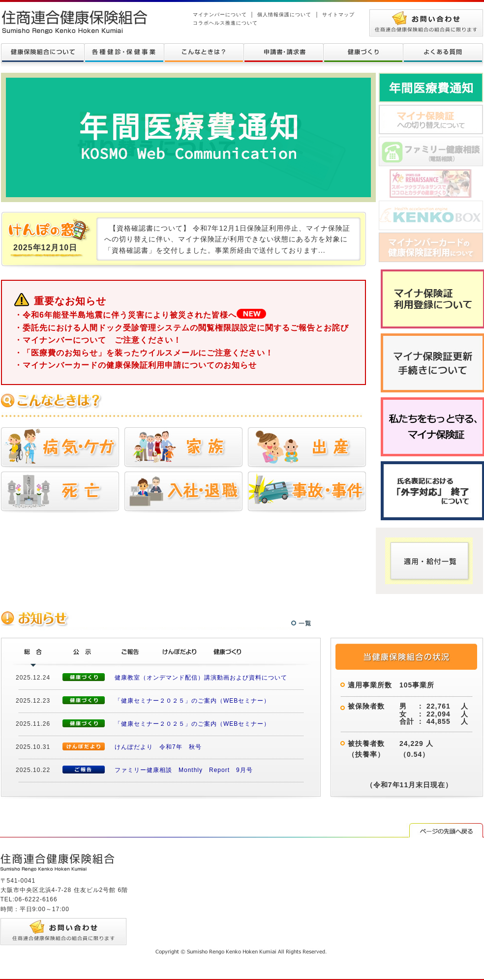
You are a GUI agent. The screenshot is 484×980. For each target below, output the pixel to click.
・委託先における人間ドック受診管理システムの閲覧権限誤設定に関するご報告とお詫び (181, 328)
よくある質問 (443, 53)
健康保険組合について (43, 53)
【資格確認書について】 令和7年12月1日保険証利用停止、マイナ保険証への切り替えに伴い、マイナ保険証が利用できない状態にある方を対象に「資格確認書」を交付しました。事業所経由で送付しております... (227, 239)
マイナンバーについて (220, 15)
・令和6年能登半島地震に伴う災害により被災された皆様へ (140, 315)
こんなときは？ (204, 53)
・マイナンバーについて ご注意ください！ (98, 340)
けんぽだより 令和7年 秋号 (158, 747)
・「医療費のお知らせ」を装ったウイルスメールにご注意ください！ (144, 353)
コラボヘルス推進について (225, 23)
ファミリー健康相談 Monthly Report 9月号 (184, 770)
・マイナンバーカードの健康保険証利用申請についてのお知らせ (136, 365)
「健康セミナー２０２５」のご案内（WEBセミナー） (192, 701)
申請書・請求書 (283, 53)
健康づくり (363, 53)
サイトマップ (338, 15)
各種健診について (124, 53)
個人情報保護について (284, 15)
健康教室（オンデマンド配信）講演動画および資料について (201, 678)
